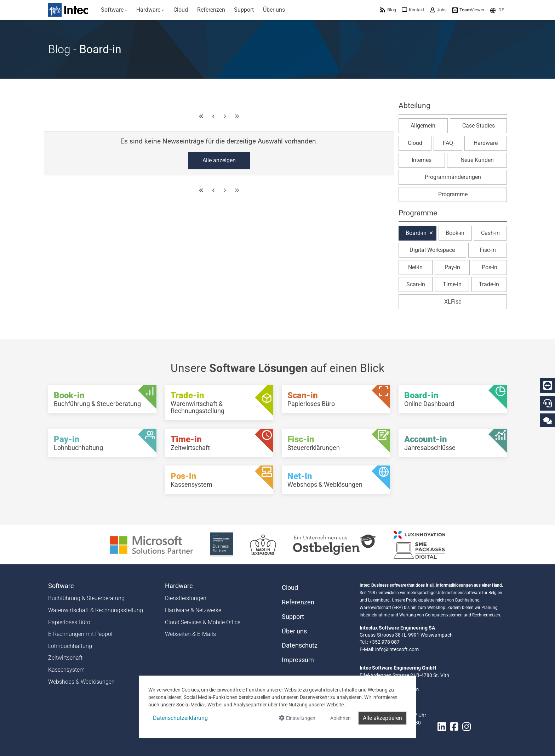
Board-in (416, 233)
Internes (422, 160)
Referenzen (298, 602)
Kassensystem (66, 670)
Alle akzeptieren (382, 718)
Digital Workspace (432, 250)
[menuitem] (114, 10)
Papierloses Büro (69, 622)
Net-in (415, 267)
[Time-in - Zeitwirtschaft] (219, 443)
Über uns (294, 631)
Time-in (452, 284)
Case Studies (479, 126)
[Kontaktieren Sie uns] (548, 420)
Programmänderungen (453, 177)
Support (293, 617)
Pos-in (490, 267)
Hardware (486, 143)
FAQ (448, 143)
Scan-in (416, 284)
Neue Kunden (477, 160)
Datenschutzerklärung (180, 718)
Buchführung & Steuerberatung (86, 598)
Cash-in (490, 233)
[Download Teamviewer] (468, 10)
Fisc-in (488, 250)
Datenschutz (300, 645)
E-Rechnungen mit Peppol (80, 634)
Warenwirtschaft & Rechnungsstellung (96, 610)
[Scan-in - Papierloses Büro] (336, 399)
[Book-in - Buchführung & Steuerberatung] (102, 399)
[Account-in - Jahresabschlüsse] (453, 443)
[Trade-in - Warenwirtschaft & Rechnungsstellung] (219, 402)
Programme (453, 194)
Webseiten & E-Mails (190, 634)
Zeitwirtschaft (65, 658)
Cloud (415, 143)
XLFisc (453, 302)
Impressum (298, 660)
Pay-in (452, 267)
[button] (497, 10)
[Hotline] (548, 403)
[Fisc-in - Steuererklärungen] (336, 443)
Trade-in (489, 284)
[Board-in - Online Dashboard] (453, 399)
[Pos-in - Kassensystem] (219, 480)
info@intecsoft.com (397, 649)
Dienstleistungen (186, 598)
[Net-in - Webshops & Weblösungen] (336, 480)
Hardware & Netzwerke (193, 610)
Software (61, 586)
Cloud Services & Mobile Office (203, 622)
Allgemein (423, 126)
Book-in (455, 233)
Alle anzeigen (219, 160)
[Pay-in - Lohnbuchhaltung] (102, 443)
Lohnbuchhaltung (70, 646)
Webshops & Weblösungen (81, 682)
